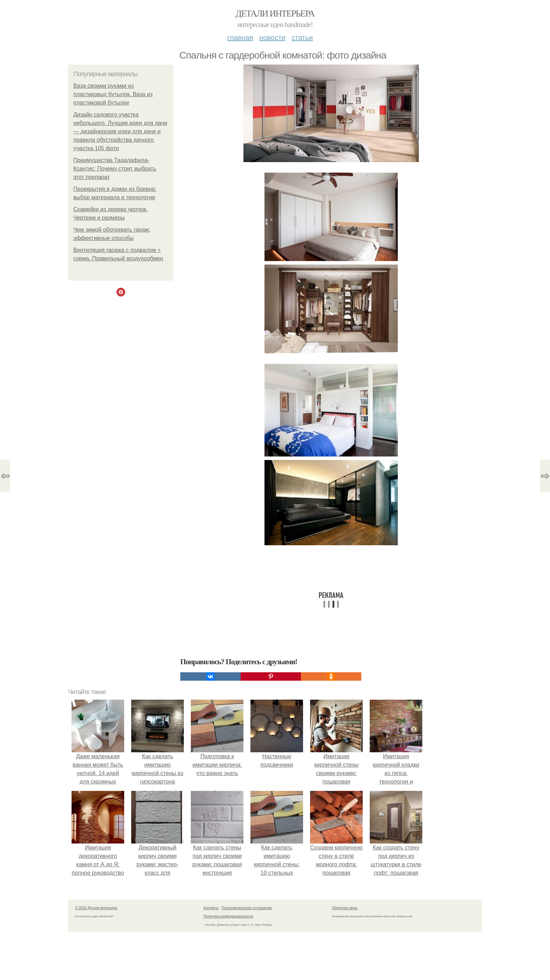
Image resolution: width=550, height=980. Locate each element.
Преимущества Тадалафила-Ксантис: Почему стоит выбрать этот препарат (115, 169)
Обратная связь (345, 908)
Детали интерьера (275, 14)
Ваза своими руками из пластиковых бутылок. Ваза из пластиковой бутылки (113, 94)
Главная (240, 38)
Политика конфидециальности (228, 916)
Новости (272, 38)
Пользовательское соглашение (247, 908)
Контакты (211, 908)
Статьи (302, 38)
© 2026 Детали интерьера (96, 908)
